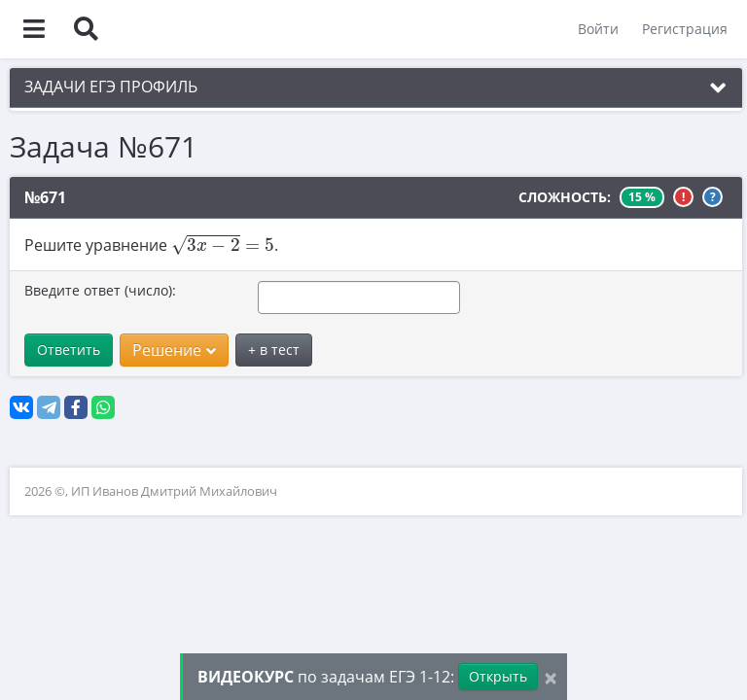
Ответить (69, 350)
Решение (174, 350)
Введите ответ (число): (100, 290)
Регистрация (685, 29)
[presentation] (223, 245)
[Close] (551, 677)
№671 (45, 197)
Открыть (498, 676)
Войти (598, 29)
